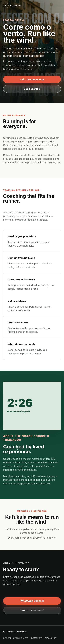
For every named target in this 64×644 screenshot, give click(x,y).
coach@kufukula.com (16, 638)
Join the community (32, 79)
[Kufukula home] (12, 5)
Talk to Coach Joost (32, 610)
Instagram (36, 638)
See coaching (32, 89)
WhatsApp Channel (32, 601)
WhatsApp (50, 638)
